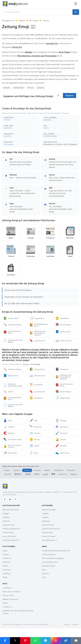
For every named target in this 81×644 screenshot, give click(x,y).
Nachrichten (19, 88)
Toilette (9, 427)
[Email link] (76, 641)
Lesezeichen (37, 341)
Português (71, 470)
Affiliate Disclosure (10, 599)
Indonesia (63, 474)
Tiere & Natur (8, 533)
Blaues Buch (63, 332)
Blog (44, 570)
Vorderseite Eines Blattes (13, 341)
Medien (7, 88)
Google (6, 554)
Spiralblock (62, 318)
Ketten (34, 446)
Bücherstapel (63, 325)
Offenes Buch (64, 341)
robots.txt (75, 625)
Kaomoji (45, 574)
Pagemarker (37, 318)
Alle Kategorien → (49, 540)
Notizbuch (62, 369)
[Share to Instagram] (56, 641)
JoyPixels (6, 574)
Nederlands (59, 470)
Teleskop (36, 427)
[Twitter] (10, 499)
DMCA (5, 603)
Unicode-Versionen (50, 562)
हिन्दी (53, 474)
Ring (34, 453)
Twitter (5, 566)
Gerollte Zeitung (12, 325)
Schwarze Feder (13, 440)
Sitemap (67, 625)
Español (17, 470)
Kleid (8, 421)
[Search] (76, 12)
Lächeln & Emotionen (51, 529)
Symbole (6, 521)
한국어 (37, 474)
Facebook (7, 558)
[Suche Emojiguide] (37, 12)
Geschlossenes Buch (12, 332)
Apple (5, 551)
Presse (31, 88)
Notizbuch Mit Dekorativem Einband (37, 333)
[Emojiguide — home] (15, 4)
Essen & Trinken (9, 536)
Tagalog (73, 474)
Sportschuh (62, 453)
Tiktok (5, 577)
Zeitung (40, 88)
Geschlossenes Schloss (12, 446)
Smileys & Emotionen (11, 529)
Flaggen (6, 513)
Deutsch (27, 470)
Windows (6, 562)
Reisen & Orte (9, 525)
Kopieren (70, 96)
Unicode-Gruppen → (11, 540)
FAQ (44, 577)
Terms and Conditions (12, 592)
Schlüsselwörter (49, 554)
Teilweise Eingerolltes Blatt (13, 385)
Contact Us (7, 607)
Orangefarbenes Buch (39, 325)
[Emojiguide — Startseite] (5, 486)
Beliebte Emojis (49, 566)
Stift (33, 421)
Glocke (61, 440)
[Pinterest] (15, 499)
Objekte (22, 21)
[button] (21, 119)
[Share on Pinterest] (25, 641)
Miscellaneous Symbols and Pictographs (60, 144)
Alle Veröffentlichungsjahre (53, 558)
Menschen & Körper (11, 510)
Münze (35, 440)
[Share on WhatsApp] (35, 641)
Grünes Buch (11, 318)
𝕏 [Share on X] (15, 641)
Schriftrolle (36, 385)
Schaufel (61, 433)
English (7, 470)
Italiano (47, 470)
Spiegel (61, 421)
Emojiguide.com (8, 21)
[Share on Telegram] (46, 641)
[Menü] (76, 4)
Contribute (7, 588)
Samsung (6, 570)
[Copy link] (66, 641)
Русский (8, 474)
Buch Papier (34, 21)
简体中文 (18, 474)
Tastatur (35, 433)
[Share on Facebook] (5, 641)
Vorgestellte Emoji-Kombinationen (56, 551)
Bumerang (10, 453)
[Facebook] (5, 499)
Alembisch (62, 427)
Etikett (8, 392)
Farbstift (61, 446)
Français (37, 470)
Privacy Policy (8, 595)
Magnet (9, 433)
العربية (46, 474)
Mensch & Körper (49, 510)
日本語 (28, 474)
